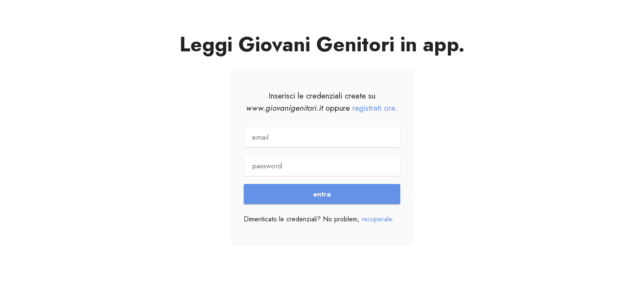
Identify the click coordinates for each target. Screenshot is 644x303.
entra (322, 194)
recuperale (377, 219)
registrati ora (374, 108)
